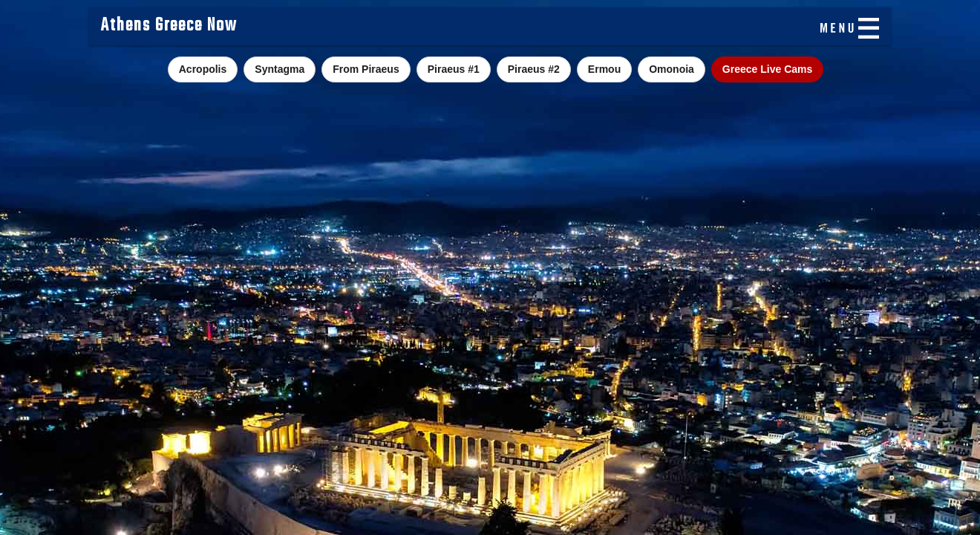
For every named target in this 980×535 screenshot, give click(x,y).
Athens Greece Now (169, 26)
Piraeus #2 (534, 69)
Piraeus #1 (454, 69)
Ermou (604, 69)
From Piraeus (366, 69)
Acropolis (203, 69)
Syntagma (280, 69)
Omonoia (672, 69)
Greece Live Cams (767, 69)
